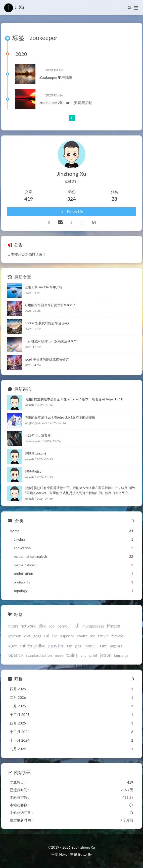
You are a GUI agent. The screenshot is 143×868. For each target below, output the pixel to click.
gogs (37, 636)
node (59, 655)
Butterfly (85, 854)
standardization (39, 655)
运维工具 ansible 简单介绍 (44, 287)
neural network (22, 626)
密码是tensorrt (35, 454)
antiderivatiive (32, 646)
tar (55, 636)
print (93, 655)
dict (27, 636)
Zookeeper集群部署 (56, 77)
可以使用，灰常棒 (38, 435)
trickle (103, 636)
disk (42, 626)
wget (12, 646)
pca (52, 626)
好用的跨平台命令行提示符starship (50, 305)
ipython (15, 636)
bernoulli (65, 626)
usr (93, 636)
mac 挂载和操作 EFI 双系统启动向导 (51, 341)
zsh (70, 646)
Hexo (63, 854)
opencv (16, 655)
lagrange (121, 655)
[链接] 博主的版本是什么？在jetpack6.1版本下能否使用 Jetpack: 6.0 (74, 399)
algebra (116, 646)
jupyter (56, 645)
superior (67, 636)
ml (47, 635)
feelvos (117, 636)
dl (77, 625)
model (90, 646)
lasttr (103, 646)
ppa (78, 646)
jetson (106, 655)
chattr (82, 636)
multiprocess (93, 626)
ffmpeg (113, 626)
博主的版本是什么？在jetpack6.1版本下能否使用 (60, 417)
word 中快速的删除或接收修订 (47, 359)
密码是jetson (34, 471)
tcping (72, 655)
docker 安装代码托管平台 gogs (47, 323)
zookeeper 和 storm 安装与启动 (66, 102)
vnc (83, 655)
